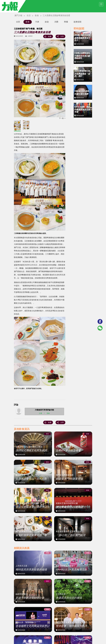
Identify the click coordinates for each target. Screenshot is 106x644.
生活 (29, 15)
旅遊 (47, 22)
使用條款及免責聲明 (70, 637)
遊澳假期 (77, 22)
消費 (56, 22)
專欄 (66, 22)
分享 (62, 36)
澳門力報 (18, 15)
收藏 (50, 36)
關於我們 (58, 637)
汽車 (37, 22)
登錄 (48, 413)
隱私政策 (81, 637)
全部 (18, 22)
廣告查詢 (89, 637)
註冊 (41, 413)
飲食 (37, 15)
